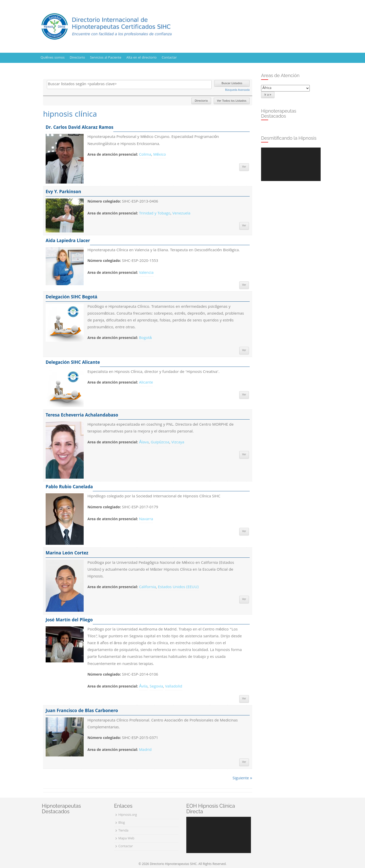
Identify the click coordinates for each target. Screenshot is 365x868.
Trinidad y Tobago (155, 214)
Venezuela (181, 214)
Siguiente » (242, 779)
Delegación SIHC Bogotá (71, 297)
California (147, 587)
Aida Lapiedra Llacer (68, 241)
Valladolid (174, 687)
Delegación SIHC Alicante (73, 363)
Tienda (123, 831)
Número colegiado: (104, 202)
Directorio (77, 58)
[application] (291, 164)
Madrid (145, 750)
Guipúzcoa (160, 443)
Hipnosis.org (128, 815)
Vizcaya (178, 443)
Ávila (143, 687)
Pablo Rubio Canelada (69, 487)
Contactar (169, 58)
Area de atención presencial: (113, 155)
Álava (144, 443)
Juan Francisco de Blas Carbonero (82, 711)
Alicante (146, 383)
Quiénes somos (53, 58)
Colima (145, 155)
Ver (244, 167)
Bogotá (145, 338)
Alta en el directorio (141, 58)
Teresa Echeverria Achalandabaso (82, 416)
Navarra (146, 519)
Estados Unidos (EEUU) (178, 587)
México (159, 155)
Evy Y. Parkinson (63, 192)
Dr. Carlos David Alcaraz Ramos (79, 128)
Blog (122, 823)
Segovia (156, 687)
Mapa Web (126, 839)
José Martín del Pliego (69, 620)
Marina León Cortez (67, 554)
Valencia (146, 273)
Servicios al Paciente (106, 58)
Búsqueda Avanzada (237, 90)
